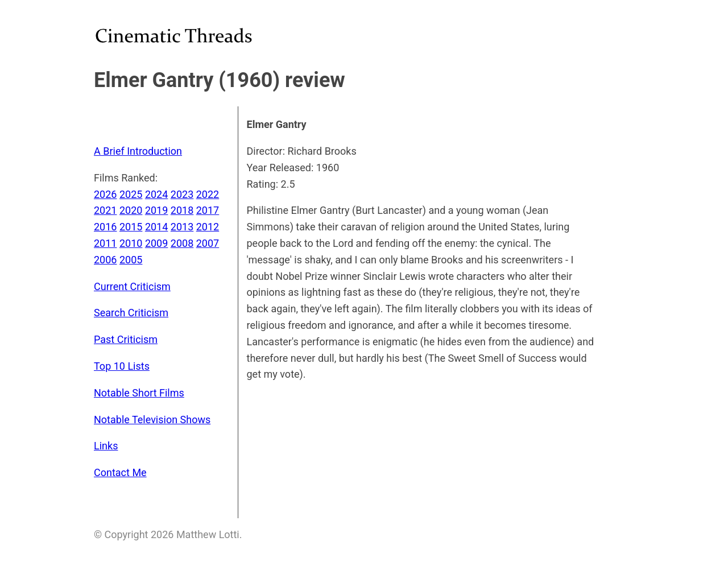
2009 (156, 243)
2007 (208, 243)
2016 (105, 227)
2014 (156, 227)
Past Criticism (126, 339)
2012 (208, 227)
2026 (105, 194)
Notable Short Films (139, 393)
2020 (131, 210)
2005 (131, 260)
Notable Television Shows (152, 420)
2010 (131, 243)
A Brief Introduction (138, 151)
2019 (156, 210)
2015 (131, 227)
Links (106, 446)
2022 (208, 194)
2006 (105, 260)
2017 (208, 210)
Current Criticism (132, 286)
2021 (105, 210)
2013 (182, 227)
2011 (105, 243)
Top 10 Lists (122, 366)
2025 (131, 194)
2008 (182, 243)
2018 (182, 210)
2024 (156, 194)
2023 (182, 194)
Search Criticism (131, 313)
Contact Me (120, 472)
